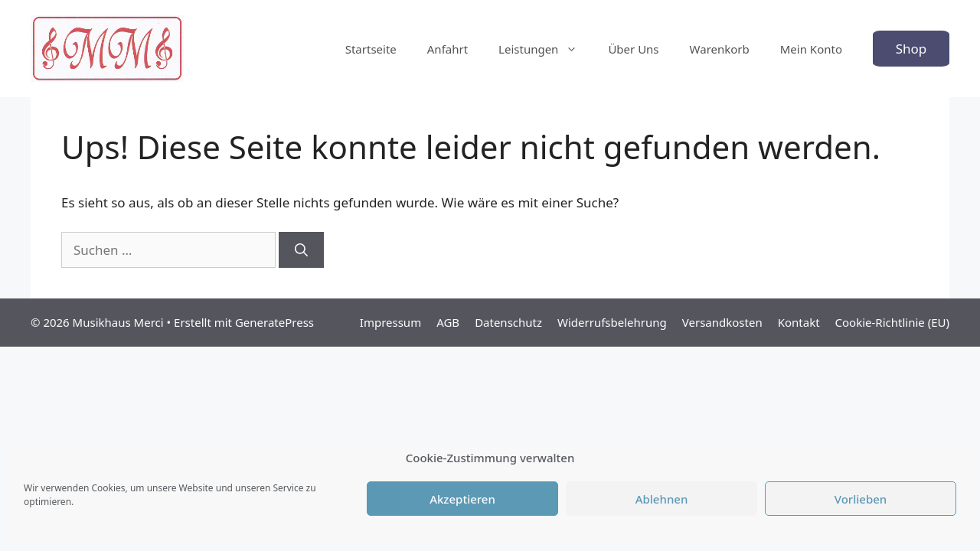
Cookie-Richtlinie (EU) (892, 322)
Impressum (390, 322)
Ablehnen (662, 499)
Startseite (371, 49)
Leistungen (546, 49)
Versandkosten (722, 322)
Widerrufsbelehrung (612, 322)
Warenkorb (720, 49)
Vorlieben (861, 499)
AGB (448, 322)
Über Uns (633, 49)
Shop (911, 49)
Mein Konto (811, 49)
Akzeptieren (462, 499)
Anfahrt (448, 49)
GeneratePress (274, 322)
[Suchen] (301, 250)
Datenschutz (508, 322)
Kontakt (799, 322)
